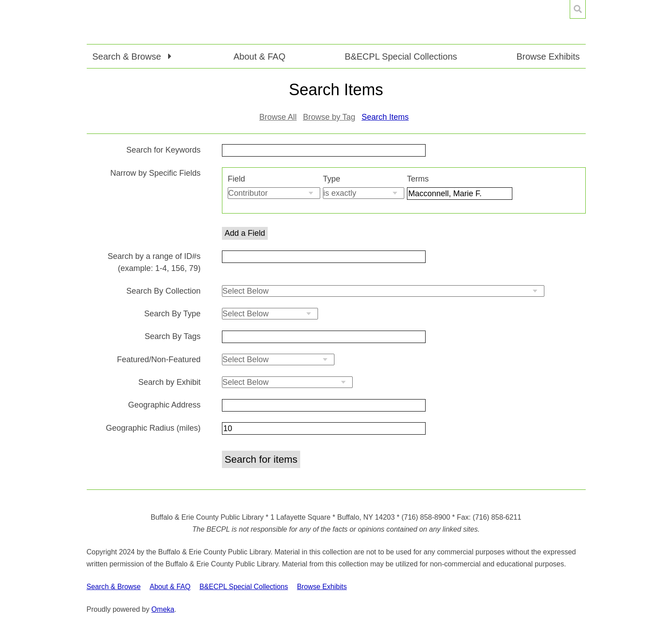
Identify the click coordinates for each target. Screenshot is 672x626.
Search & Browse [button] (128, 57)
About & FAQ (260, 57)
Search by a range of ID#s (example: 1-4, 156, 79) (154, 262)
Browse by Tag (329, 117)
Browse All (278, 117)
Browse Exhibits (548, 57)
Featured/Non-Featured (159, 359)
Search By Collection (163, 291)
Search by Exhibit (169, 382)
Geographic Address (164, 405)
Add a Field (245, 233)
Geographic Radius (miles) (153, 428)
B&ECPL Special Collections (401, 57)
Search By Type (172, 314)
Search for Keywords (163, 150)
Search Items (385, 117)
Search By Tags (173, 336)
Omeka (163, 609)
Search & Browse (114, 587)
